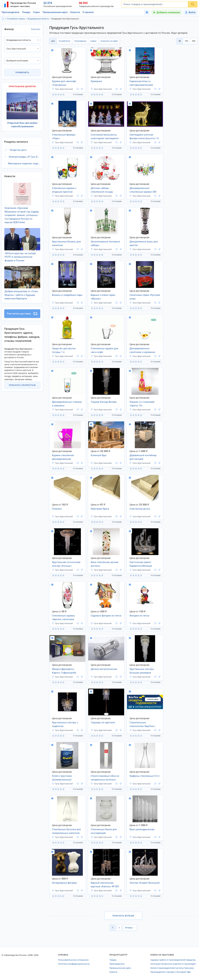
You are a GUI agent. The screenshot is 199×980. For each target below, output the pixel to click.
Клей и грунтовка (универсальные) (62, 778)
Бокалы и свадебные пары (67, 295)
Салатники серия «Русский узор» (145, 297)
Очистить (36, 29)
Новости (75, 12)
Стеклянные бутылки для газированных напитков (66, 831)
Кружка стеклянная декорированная (63, 457)
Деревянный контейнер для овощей (143, 457)
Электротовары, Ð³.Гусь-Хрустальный (24, 157)
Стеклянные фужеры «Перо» (64, 137)
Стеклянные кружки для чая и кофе (104, 350)
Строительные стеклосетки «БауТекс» (142, 724)
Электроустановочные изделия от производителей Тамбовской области (174, 964)
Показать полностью (22, 385)
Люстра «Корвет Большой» (145, 883)
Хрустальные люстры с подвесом (65, 724)
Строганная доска (140, 509)
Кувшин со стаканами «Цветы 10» (142, 404)
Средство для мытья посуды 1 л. (64, 350)
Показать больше (123, 916)
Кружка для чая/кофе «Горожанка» (64, 83)
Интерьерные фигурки (64, 883)
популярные (80, 41)
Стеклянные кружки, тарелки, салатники (63, 617)
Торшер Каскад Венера (104, 402)
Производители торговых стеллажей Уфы (171, 972)
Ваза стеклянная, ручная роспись (105, 564)
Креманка (96, 81)
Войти (190, 12)
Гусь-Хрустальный (62, 89)
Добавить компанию (168, 12)
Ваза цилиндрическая (142, 829)
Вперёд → (130, 928)
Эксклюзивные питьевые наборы (105, 243)
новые (93, 41)
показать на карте (109, 41)
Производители (10, 12)
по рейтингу (64, 41)
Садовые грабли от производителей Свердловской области (174, 960)
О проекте (88, 12)
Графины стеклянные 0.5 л (145, 776)
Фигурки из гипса (139, 616)
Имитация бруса (100, 509)
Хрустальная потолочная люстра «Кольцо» (66, 564)
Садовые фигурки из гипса (106, 616)
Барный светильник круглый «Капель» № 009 (105, 885)
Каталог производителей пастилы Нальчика (172, 968)
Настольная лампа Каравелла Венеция (141, 564)
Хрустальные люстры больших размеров (142, 671)
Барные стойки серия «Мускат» (103, 297)
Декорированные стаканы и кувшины (67, 404)
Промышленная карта (55, 12)
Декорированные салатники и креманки (142, 350)
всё (53, 41)
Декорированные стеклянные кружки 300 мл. (143, 190)
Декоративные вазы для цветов (144, 243)
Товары (26, 12)
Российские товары (16, 19)
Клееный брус (99, 455)
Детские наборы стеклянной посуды (102, 190)
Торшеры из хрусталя (103, 723)
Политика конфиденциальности (74, 964)
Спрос (37, 12)
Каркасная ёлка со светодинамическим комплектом (141, 83)
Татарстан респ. (18, 150)
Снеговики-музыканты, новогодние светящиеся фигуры (105, 137)
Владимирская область (38, 19)
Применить (22, 72)
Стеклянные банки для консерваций (104, 831)
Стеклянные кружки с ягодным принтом (64, 190)
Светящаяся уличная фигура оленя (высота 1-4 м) (144, 137)
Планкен (57, 509)
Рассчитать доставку (22, 314)
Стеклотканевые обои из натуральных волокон (105, 778)
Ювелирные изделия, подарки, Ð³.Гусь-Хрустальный (24, 163)
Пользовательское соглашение (73, 960)
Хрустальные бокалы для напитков (66, 243)
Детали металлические (104, 669)
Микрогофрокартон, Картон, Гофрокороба (64, 671)
